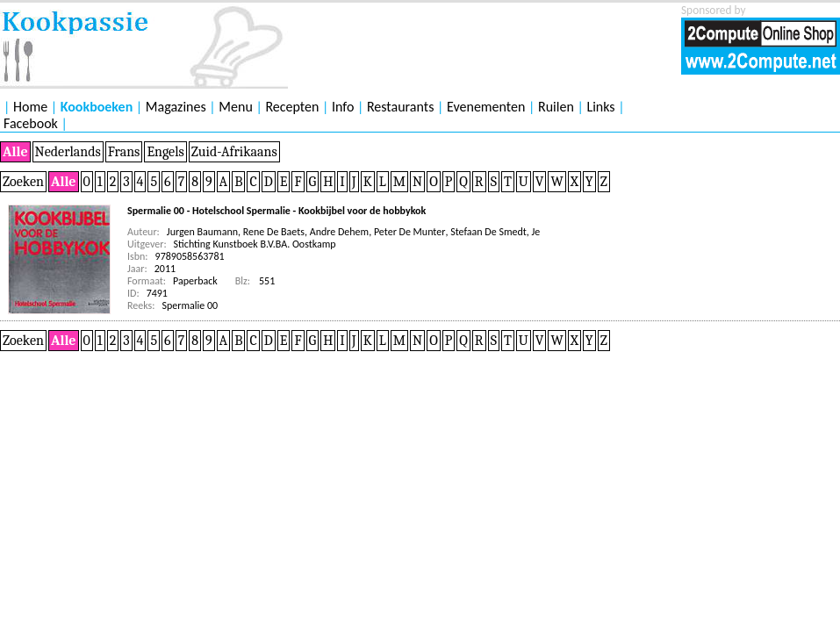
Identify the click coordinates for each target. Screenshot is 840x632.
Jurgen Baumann (202, 232)
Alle (15, 152)
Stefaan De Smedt (488, 232)
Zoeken (23, 182)
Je (536, 232)
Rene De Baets (274, 232)
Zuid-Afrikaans (234, 152)
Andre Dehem (339, 232)
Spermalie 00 (190, 305)
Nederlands (68, 152)
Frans (124, 152)
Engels (165, 152)
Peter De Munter (410, 232)
